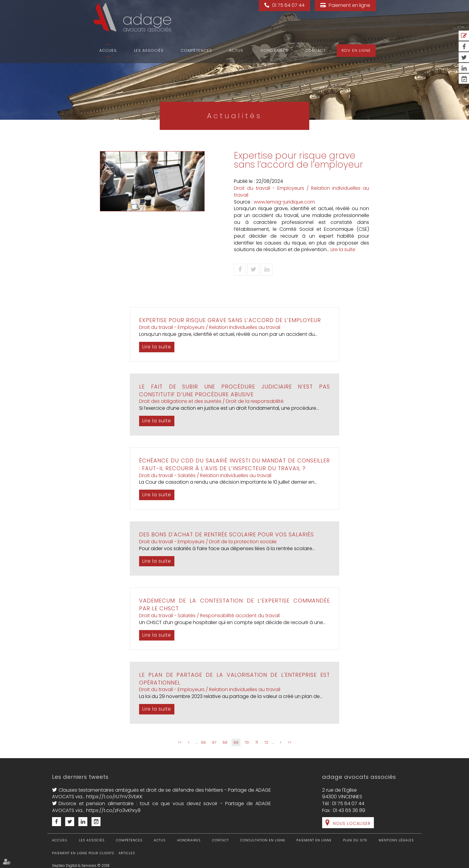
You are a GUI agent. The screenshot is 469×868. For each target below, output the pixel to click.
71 (256, 742)
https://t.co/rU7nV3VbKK (114, 797)
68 (225, 742)
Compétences (196, 50)
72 (266, 742)
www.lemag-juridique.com (284, 202)
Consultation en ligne (263, 840)
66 (203, 742)
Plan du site (355, 840)
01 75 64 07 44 (288, 5)
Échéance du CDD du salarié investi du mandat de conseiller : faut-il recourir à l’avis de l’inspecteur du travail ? (234, 464)
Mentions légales (396, 840)
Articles (127, 853)
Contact (315, 50)
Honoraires (274, 50)
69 (236, 742)
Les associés (149, 50)
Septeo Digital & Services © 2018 (81, 865)
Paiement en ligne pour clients (83, 853)
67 (214, 742)
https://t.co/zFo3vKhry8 (113, 810)
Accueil (108, 50)
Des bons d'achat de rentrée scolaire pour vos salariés (226, 534)
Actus (236, 50)
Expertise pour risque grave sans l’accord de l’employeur (230, 320)
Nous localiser (352, 823)
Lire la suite (343, 249)
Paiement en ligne (350, 5)
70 (247, 742)
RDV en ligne (356, 50)
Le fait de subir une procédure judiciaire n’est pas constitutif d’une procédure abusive (234, 390)
